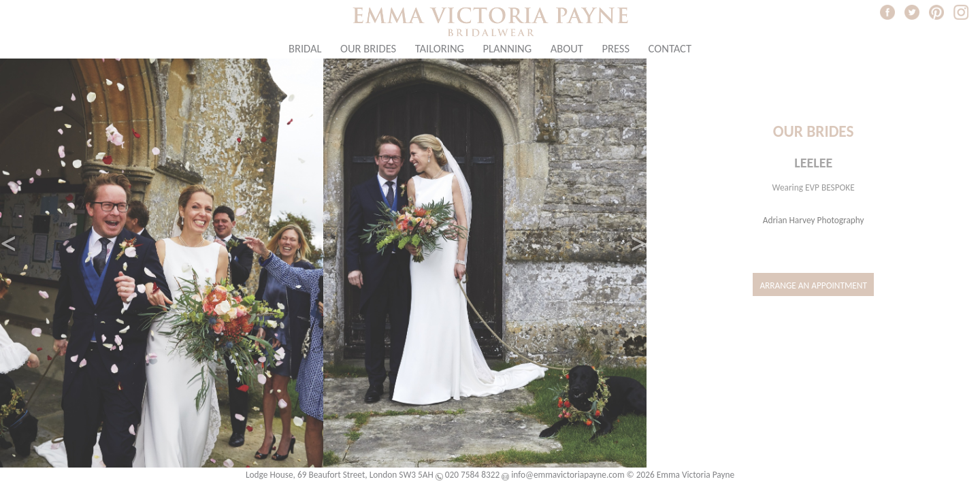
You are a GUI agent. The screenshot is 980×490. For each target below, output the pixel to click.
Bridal (305, 48)
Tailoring (440, 48)
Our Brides (368, 48)
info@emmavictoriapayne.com (568, 475)
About (567, 48)
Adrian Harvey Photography (814, 220)
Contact (670, 48)
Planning (508, 48)
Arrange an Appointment (813, 285)
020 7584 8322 (472, 475)
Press (616, 48)
